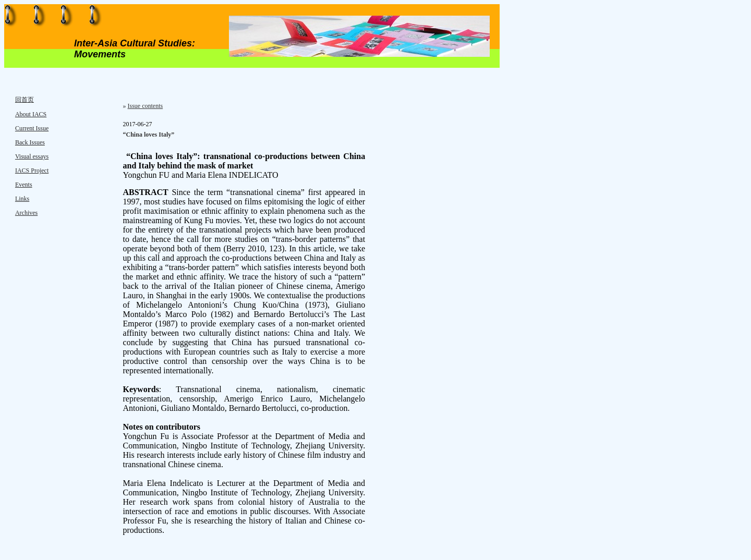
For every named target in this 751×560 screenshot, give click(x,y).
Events (24, 185)
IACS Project (32, 171)
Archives (26, 213)
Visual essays (32, 156)
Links (22, 199)
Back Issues (30, 142)
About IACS (31, 114)
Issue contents (146, 106)
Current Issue (32, 128)
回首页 (25, 100)
